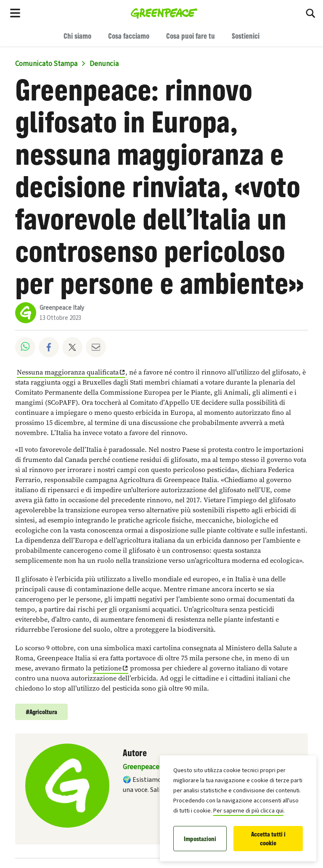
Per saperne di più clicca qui (248, 811)
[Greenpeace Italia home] (164, 13)
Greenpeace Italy (62, 308)
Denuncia (104, 64)
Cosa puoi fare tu (191, 36)
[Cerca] (310, 13)
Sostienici (246, 36)
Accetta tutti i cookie (268, 839)
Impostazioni (200, 839)
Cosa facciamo (129, 36)
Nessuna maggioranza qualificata (68, 372)
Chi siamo (77, 36)
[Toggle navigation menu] (15, 13)
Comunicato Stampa (46, 64)
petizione (107, 668)
